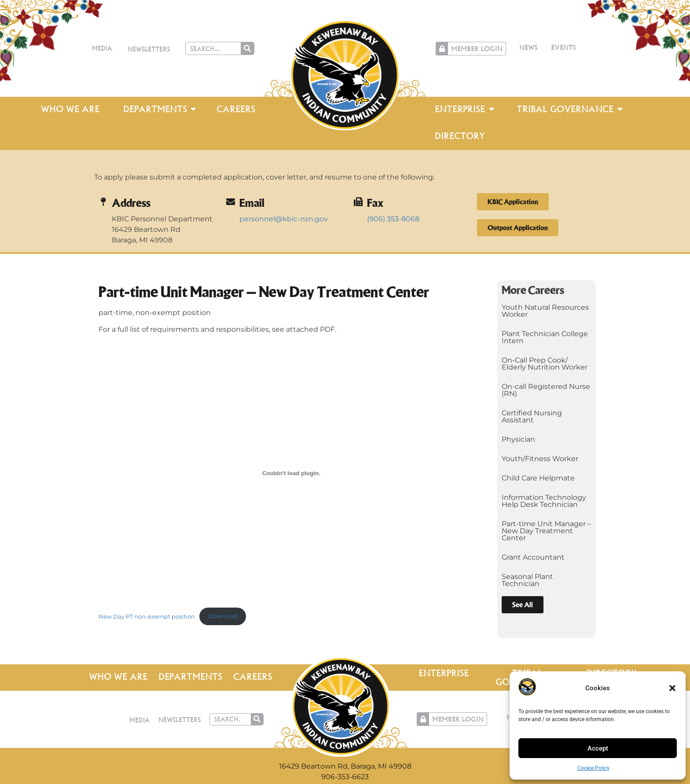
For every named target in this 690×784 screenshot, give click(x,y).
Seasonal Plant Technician (527, 580)
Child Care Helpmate (538, 478)
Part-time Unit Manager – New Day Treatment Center (546, 531)
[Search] (247, 48)
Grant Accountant (533, 557)
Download (223, 616)
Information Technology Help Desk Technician (544, 501)
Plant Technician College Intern (545, 337)
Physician (518, 439)
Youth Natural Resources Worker (545, 311)
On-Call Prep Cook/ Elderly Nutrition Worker (545, 364)
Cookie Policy (593, 768)
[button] (672, 688)
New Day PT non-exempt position (147, 616)
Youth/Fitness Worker (540, 459)
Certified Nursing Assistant (532, 416)
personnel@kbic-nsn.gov (284, 219)
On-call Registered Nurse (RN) (546, 390)
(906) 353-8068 (393, 219)
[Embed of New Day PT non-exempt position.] (291, 473)
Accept (598, 748)
